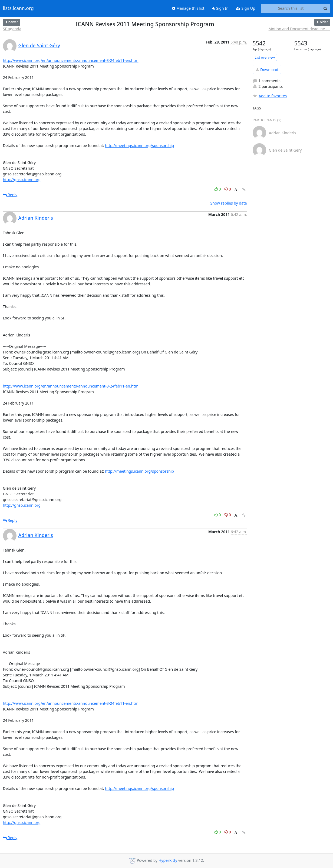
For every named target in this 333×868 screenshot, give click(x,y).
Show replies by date (229, 203)
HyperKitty (168, 860)
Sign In (220, 8)
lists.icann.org (18, 8)
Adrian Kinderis (36, 218)
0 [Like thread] (218, 189)
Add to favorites (270, 96)
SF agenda (12, 29)
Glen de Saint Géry (39, 45)
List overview (265, 57)
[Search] (325, 8)
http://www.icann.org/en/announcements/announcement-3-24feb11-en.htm (71, 60)
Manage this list (188, 8)
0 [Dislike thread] (228, 189)
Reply (10, 195)
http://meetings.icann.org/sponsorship (139, 146)
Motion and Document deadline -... (299, 29)
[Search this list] (291, 8)
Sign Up (246, 8)
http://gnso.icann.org (22, 180)
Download (267, 70)
